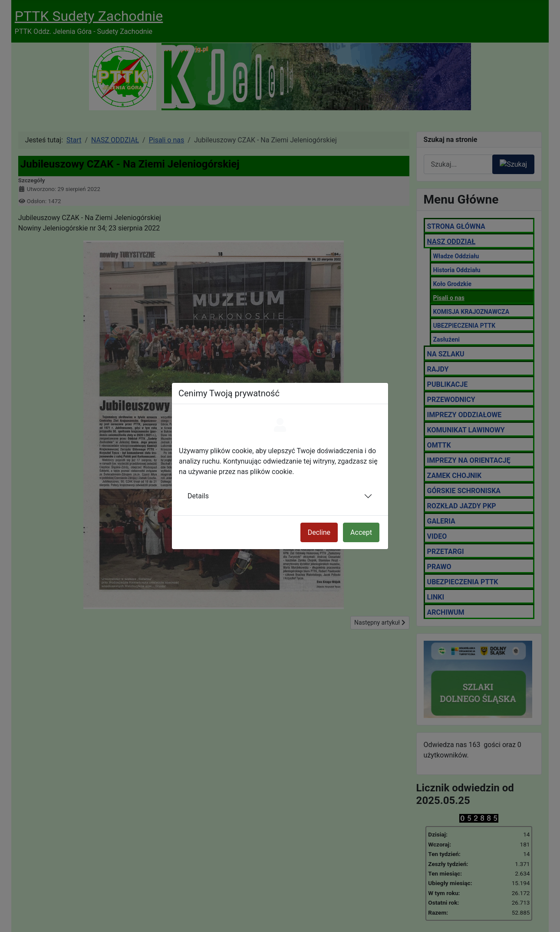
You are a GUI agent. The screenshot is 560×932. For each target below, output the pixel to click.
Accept (361, 532)
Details (198, 496)
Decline (319, 532)
